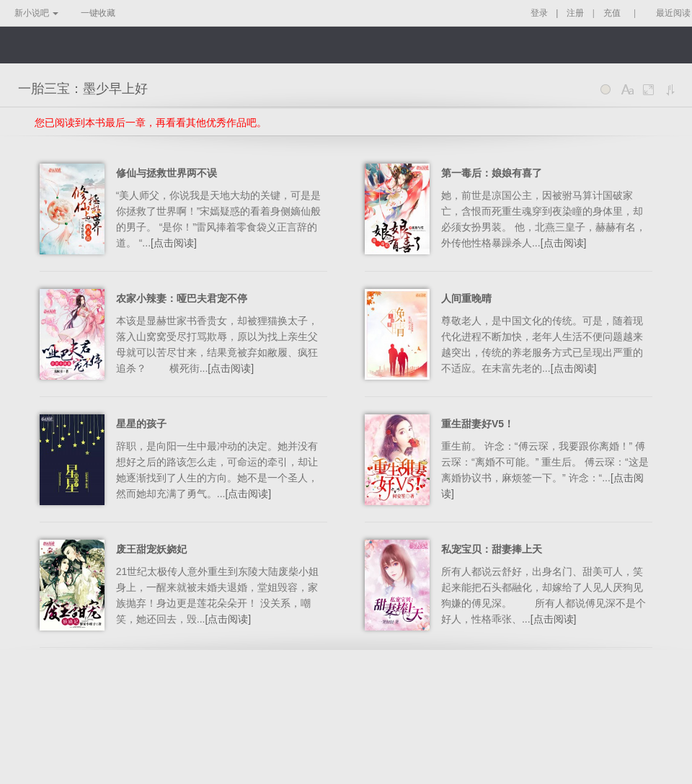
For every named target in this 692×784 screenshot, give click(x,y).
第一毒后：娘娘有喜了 (492, 173)
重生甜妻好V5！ (478, 424)
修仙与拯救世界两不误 (167, 173)
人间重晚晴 (466, 298)
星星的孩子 (141, 424)
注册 (575, 13)
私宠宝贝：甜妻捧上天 (492, 549)
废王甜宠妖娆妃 (151, 549)
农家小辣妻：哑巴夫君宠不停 (182, 298)
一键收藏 (98, 13)
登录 (539, 13)
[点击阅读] (174, 243)
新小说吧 (36, 13)
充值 (612, 13)
